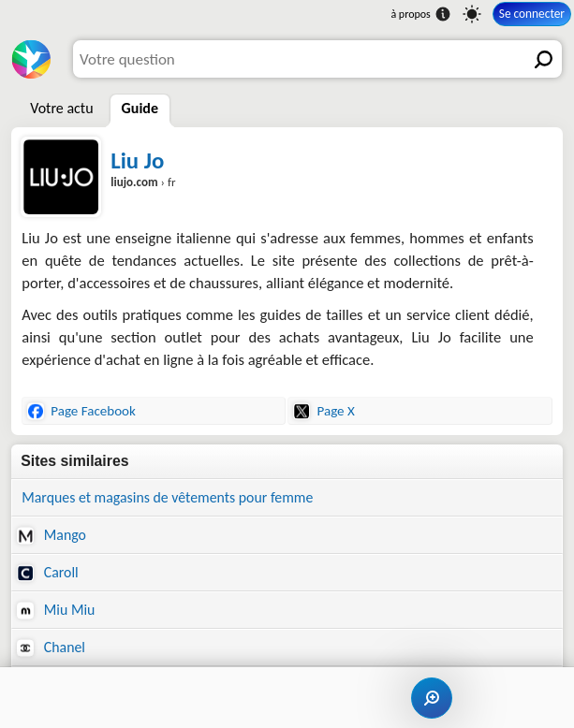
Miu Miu (56, 610)
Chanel (51, 648)
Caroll (47, 573)
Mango (52, 535)
